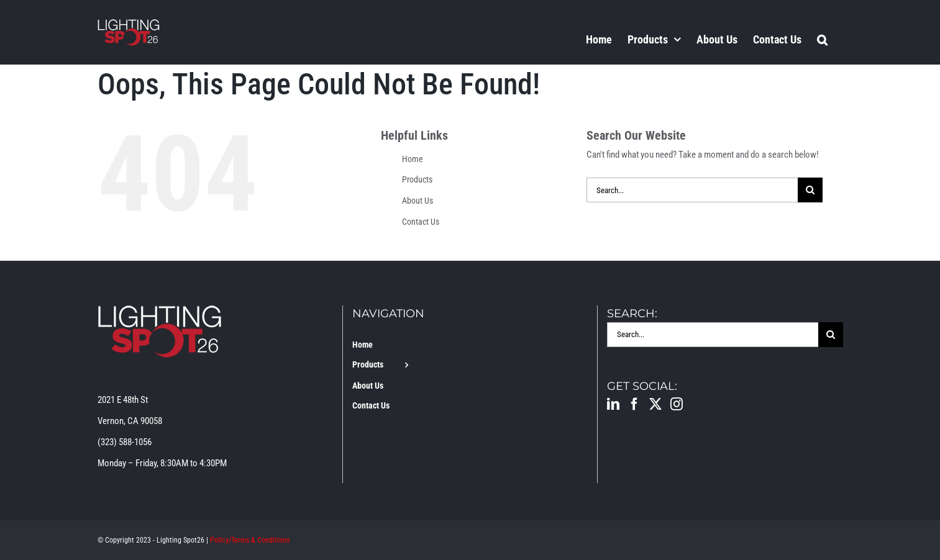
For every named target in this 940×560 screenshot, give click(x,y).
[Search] (810, 190)
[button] (822, 39)
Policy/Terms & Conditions (250, 540)
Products (417, 179)
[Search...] (692, 190)
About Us (418, 201)
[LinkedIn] (613, 404)
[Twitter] (655, 404)
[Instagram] (677, 404)
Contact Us (421, 222)
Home (413, 159)
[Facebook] (634, 404)
